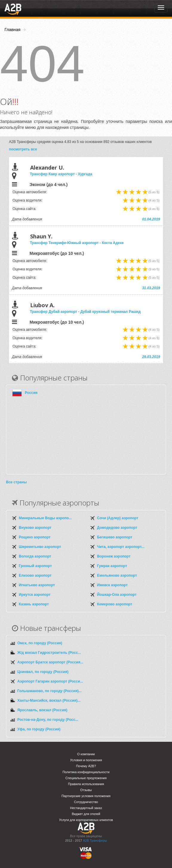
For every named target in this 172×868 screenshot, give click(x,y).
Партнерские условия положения (86, 796)
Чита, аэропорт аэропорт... (121, 547)
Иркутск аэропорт (35, 595)
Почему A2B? (86, 766)
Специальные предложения (86, 778)
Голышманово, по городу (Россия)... (49, 691)
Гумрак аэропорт (112, 566)
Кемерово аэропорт (115, 604)
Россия (31, 393)
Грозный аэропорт (35, 566)
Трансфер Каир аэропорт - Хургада (61, 174)
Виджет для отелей (86, 814)
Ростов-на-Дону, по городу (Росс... (48, 720)
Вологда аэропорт (35, 556)
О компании (86, 754)
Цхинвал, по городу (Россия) (43, 672)
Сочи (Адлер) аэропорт (118, 518)
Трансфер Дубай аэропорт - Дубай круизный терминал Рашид (85, 312)
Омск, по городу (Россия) (40, 643)
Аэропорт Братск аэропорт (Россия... (50, 662)
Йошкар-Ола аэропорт (117, 595)
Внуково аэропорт (35, 528)
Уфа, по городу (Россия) (39, 729)
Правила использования (86, 784)
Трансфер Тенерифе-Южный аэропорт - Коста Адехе (77, 243)
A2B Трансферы (95, 840)
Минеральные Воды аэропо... (45, 518)
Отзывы (86, 790)
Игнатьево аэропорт (37, 585)
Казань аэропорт (34, 604)
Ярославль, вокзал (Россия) (42, 710)
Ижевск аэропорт (112, 585)
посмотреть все (23, 149)
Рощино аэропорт (35, 537)
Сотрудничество (86, 802)
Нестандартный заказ (86, 808)
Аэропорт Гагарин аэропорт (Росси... (50, 681)
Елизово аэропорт (35, 575)
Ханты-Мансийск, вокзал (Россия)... (49, 701)
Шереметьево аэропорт (40, 547)
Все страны (16, 482)
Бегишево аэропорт (115, 537)
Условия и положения (86, 760)
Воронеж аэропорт (114, 556)
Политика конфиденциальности (86, 772)
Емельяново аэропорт (117, 575)
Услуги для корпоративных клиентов (86, 820)
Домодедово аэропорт (117, 528)
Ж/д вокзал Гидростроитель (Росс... (49, 653)
